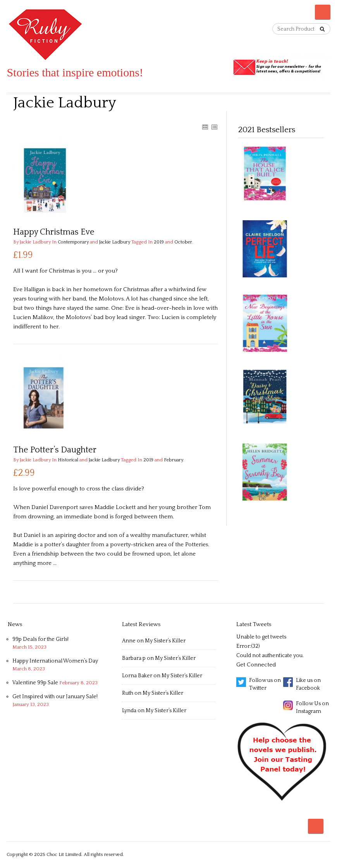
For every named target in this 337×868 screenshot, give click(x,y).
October (183, 242)
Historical (68, 460)
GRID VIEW (205, 127)
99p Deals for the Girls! (40, 639)
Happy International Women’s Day (55, 661)
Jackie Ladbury (115, 242)
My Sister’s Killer (165, 641)
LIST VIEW (214, 127)
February (174, 460)
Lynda (129, 711)
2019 (159, 242)
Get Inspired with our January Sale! (55, 697)
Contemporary (73, 242)
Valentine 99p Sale (35, 683)
